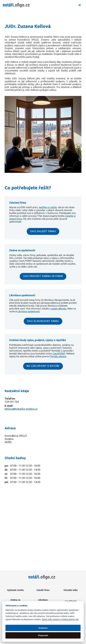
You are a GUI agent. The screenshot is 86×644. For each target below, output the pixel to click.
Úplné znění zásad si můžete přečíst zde (60, 620)
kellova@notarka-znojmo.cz (21, 409)
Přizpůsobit (43, 635)
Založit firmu (43, 590)
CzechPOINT (59, 354)
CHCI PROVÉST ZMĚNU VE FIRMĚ (43, 276)
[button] (80, 5)
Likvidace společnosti (29, 311)
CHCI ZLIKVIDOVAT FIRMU (43, 321)
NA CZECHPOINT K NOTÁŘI (43, 366)
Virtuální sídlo (71, 590)
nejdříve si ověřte (48, 207)
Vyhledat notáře (15, 590)
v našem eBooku (58, 309)
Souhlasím (43, 628)
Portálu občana (58, 356)
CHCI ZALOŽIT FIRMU (43, 231)
